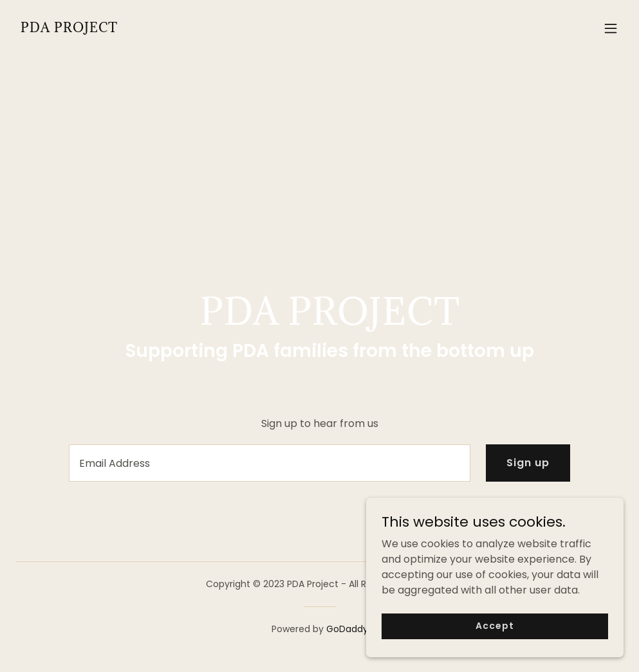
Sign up (528, 463)
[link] (69, 29)
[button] (611, 28)
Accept (495, 626)
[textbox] (270, 463)
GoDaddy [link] (347, 629)
